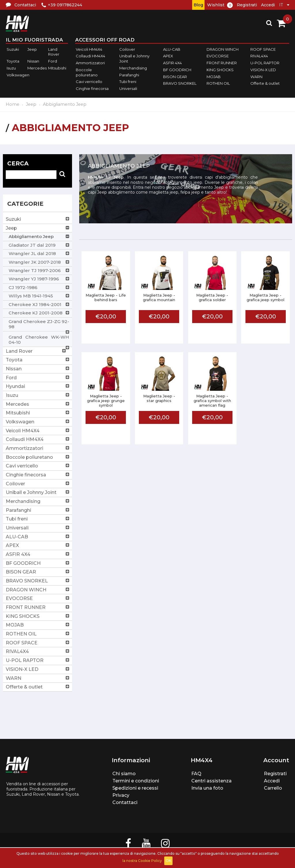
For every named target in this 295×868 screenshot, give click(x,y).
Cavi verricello (89, 82)
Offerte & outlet (265, 83)
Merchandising (133, 68)
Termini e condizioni (136, 781)
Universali (128, 88)
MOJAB (214, 77)
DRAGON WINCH (223, 49)
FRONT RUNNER (222, 63)
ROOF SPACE (263, 49)
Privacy (121, 795)
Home (13, 104)
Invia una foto (207, 788)
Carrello (273, 788)
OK (168, 861)
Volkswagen (18, 75)
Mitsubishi (57, 68)
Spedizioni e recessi (135, 788)
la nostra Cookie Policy (142, 861)
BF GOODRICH (177, 70)
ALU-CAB (172, 49)
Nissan (33, 61)
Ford (53, 61)
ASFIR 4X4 (172, 63)
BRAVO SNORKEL (180, 83)
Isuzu (11, 68)
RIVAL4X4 (259, 56)
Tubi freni (128, 82)
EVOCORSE (218, 56)
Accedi (268, 5)
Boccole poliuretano (87, 72)
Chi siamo (124, 774)
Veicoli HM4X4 (89, 49)
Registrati (247, 5)
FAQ (196, 774)
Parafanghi (129, 75)
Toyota (13, 61)
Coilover (127, 49)
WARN (256, 77)
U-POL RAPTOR (265, 63)
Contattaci (125, 802)
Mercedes (37, 68)
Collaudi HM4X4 (90, 56)
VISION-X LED (263, 70)
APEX (168, 56)
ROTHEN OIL (218, 83)
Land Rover (54, 52)
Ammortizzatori (90, 63)
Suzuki (13, 49)
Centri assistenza (211, 781)
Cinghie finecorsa (92, 88)
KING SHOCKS (220, 70)
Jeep (32, 49)
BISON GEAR (175, 77)
